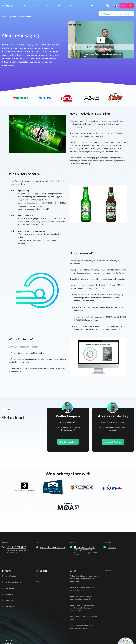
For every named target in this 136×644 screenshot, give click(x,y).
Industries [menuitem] (50, 6)
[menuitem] (25, 6)
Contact (127, 6)
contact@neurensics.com (53, 547)
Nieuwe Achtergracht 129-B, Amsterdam (85, 548)
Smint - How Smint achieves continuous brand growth (81, 598)
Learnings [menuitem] (83, 6)
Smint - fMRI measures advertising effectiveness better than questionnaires (84, 608)
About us (107, 571)
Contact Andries (113, 442)
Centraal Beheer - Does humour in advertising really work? (83, 627)
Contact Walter (68, 442)
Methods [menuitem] (62, 6)
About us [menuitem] (95, 6)
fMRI (91, 142)
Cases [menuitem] (73, 6)
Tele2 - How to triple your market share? (83, 618)
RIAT (108, 142)
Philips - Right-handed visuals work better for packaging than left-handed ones (84, 579)
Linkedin (112, 547)
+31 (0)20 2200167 (16, 547)
